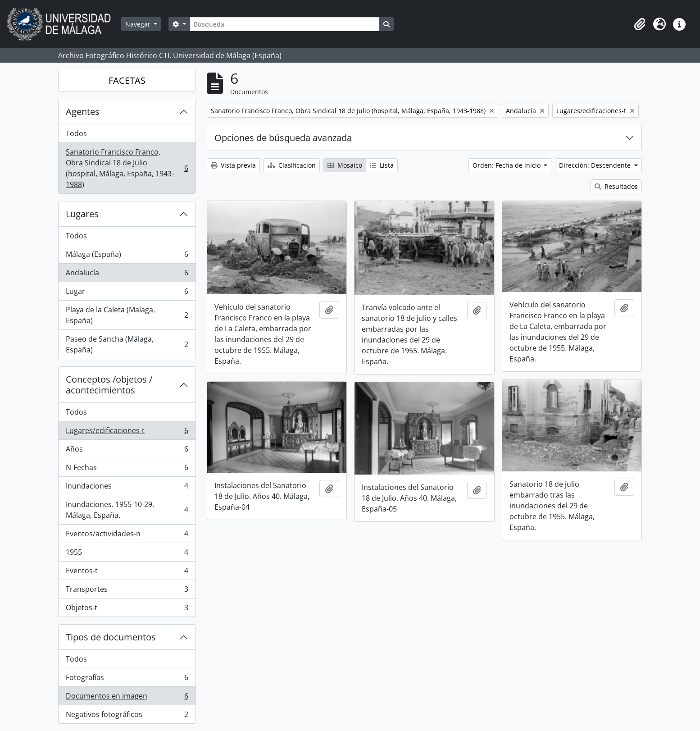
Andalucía (127, 275)
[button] (640, 24)
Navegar (139, 24)
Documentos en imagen (127, 698)
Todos (76, 133)
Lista (382, 165)
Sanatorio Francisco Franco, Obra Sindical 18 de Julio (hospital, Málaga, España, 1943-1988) (127, 168)
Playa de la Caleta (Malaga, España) (127, 315)
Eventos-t (127, 573)
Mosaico (345, 165)
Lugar (127, 293)
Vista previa (233, 165)
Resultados (616, 186)
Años (127, 451)
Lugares (82, 214)
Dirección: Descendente (596, 165)
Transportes (127, 591)
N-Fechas (127, 469)
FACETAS (127, 80)
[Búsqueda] (285, 24)
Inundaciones (127, 488)
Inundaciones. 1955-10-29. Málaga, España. (127, 510)
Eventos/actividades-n (127, 536)
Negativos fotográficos (127, 716)
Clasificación (292, 165)
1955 (127, 554)
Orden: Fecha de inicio (507, 165)
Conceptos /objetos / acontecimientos (109, 385)
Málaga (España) (127, 256)
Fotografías (127, 679)
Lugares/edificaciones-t (127, 432)
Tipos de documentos (111, 637)
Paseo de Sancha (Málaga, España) (127, 344)
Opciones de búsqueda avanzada (283, 138)
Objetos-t (127, 609)
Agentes (83, 112)
